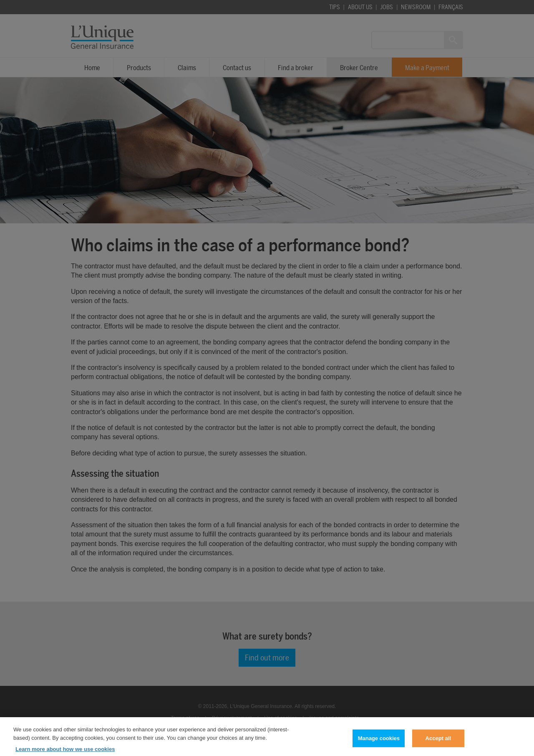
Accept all (438, 745)
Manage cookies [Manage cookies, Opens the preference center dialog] (379, 745)
